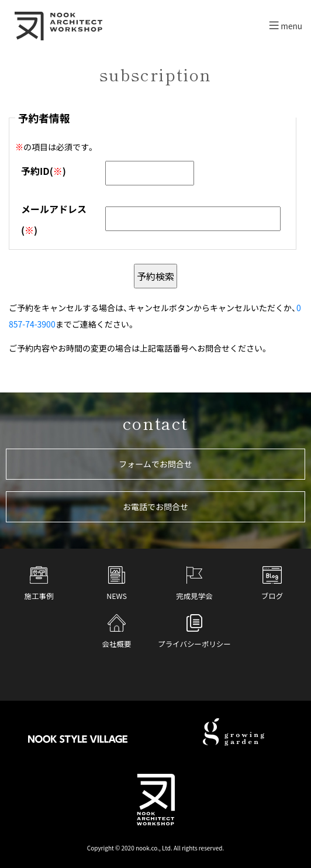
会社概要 (117, 632)
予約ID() (44, 171)
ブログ (272, 584)
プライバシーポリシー (194, 632)
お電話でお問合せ (155, 507)
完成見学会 (194, 584)
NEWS (117, 584)
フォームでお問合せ (155, 464)
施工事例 (39, 584)
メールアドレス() (54, 219)
